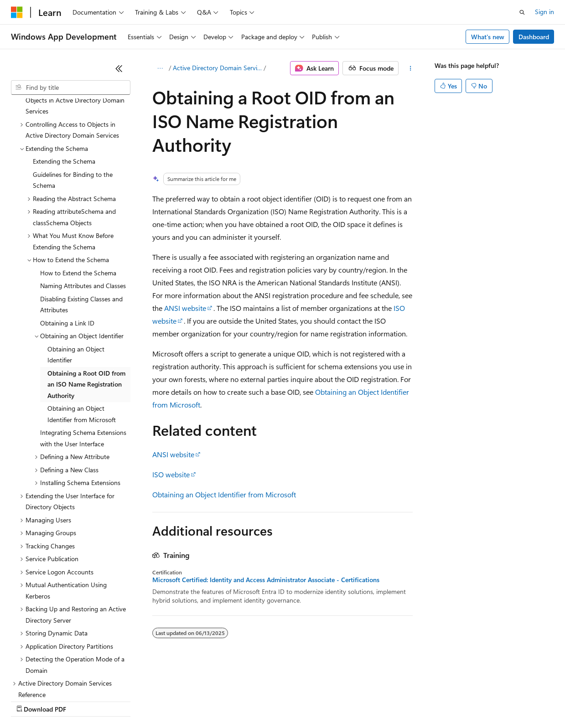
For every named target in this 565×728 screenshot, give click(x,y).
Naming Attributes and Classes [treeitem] (83, 207)
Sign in (544, 12)
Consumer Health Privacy (262, 700)
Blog (124, 700)
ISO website (171, 474)
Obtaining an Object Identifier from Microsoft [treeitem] (82, 335)
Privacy (199, 700)
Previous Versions (83, 700)
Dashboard (534, 37)
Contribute (163, 700)
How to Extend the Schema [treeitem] (78, 194)
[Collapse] (119, 68)
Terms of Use (333, 700)
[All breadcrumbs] (160, 68)
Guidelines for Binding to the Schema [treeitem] (73, 101)
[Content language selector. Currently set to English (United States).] (53, 679)
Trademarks (378, 700)
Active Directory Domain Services (217, 68)
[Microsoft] (17, 12)
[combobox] (71, 88)
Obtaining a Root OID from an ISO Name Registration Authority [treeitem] (86, 305)
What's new (488, 37)
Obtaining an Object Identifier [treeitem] (76, 276)
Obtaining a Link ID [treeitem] (67, 244)
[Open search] (522, 12)
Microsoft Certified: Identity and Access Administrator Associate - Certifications (266, 580)
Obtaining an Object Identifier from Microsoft (224, 494)
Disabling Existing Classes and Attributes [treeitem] (81, 226)
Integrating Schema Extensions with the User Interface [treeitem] (83, 359)
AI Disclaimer (29, 700)
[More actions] (410, 68)
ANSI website (185, 308)
